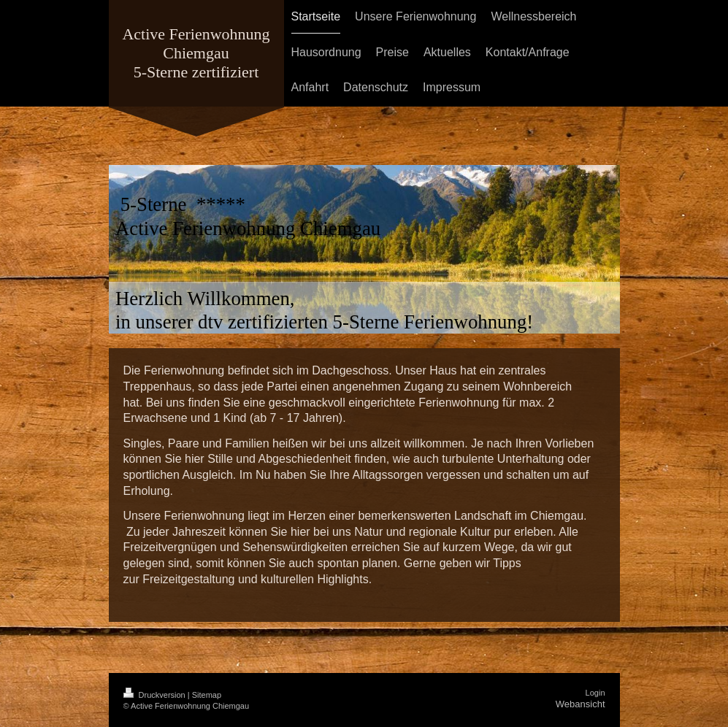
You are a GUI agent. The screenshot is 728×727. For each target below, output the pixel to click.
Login (595, 693)
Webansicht (581, 704)
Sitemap (207, 695)
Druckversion (156, 695)
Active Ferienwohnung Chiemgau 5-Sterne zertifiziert (196, 53)
